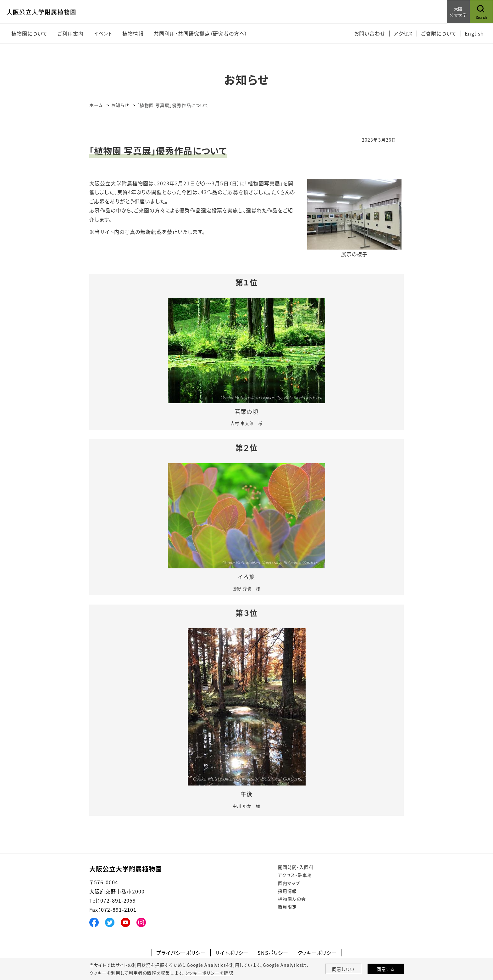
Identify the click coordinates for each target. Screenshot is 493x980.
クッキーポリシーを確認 (209, 973)
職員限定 (287, 907)
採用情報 (287, 891)
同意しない (343, 969)
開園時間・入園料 (296, 867)
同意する (386, 969)
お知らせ (120, 105)
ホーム (96, 105)
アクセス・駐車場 (295, 875)
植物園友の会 (292, 899)
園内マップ (289, 883)
